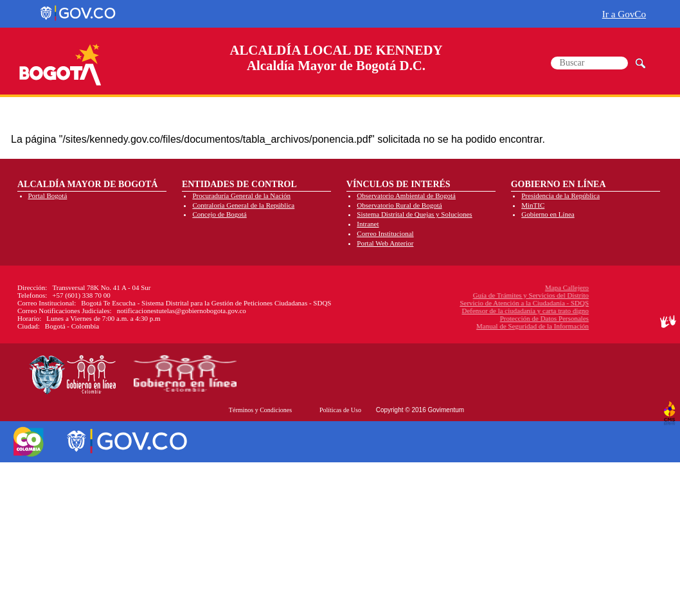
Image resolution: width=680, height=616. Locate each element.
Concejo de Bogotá (219, 214)
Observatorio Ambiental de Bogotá (406, 195)
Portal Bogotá (48, 195)
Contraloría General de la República (243, 205)
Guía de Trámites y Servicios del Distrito (472, 295)
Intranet (368, 224)
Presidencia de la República (560, 195)
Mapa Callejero (508, 287)
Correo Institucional (385, 233)
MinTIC (533, 205)
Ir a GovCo (624, 14)
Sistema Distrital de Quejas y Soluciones (414, 214)
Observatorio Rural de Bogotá (399, 205)
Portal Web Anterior (385, 243)
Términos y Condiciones (260, 410)
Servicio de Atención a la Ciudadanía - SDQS (466, 303)
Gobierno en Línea (548, 214)
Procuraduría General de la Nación (241, 195)
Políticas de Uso (340, 410)
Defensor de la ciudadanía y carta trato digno (467, 311)
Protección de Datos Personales (485, 318)
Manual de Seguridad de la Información (474, 326)
